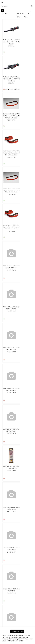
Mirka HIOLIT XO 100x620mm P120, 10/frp (23, 451)
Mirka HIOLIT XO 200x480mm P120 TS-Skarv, (23, 521)
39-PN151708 (23, 74)
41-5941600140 (23, 384)
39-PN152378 (23, 106)
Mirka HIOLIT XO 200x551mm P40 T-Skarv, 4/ (23, 626)
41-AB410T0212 (23, 176)
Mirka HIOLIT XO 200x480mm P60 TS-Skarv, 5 (9, 556)
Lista (19, 17)
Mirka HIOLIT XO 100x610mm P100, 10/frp (23, 347)
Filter (5, 14)
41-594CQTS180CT (23, 561)
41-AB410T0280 (23, 209)
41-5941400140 (9, 314)
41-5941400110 (9, 281)
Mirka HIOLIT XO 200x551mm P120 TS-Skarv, (23, 591)
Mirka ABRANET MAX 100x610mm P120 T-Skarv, (9, 137)
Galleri (26, 17)
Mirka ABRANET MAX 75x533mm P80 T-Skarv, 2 (23, 205)
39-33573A (23, 41)
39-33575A (9, 41)
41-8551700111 (9, 246)
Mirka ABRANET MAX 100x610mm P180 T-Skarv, (23, 137)
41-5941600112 (9, 386)
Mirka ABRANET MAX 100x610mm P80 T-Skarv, (9, 172)
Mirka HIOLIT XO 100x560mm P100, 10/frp (9, 277)
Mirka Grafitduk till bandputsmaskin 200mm (23, 242)
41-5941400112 (23, 281)
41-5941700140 (9, 489)
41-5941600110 (23, 351)
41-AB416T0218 (23, 141)
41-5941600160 (9, 419)
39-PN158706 (9, 74)
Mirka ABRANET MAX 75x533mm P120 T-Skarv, (23, 172)
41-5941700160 (23, 489)
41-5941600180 (23, 417)
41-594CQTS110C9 (9, 594)
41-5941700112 (23, 456)
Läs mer (21, 641)
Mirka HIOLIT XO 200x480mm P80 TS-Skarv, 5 (23, 556)
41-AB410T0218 (9, 211)
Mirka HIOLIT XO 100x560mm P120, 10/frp (23, 277)
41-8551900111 (23, 246)
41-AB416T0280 (9, 176)
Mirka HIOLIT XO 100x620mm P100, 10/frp (9, 451)
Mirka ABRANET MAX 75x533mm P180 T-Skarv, (9, 207)
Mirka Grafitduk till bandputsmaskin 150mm (9, 242)
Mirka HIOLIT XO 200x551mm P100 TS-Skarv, (9, 589)
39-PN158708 (9, 106)
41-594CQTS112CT (23, 526)
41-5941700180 (9, 524)
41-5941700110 (9, 456)
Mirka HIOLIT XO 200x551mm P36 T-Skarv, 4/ (9, 626)
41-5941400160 (23, 314)
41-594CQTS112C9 (23, 596)
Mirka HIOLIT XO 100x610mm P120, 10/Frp (9, 382)
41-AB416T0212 (9, 141)
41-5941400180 (9, 347)
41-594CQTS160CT (9, 561)
